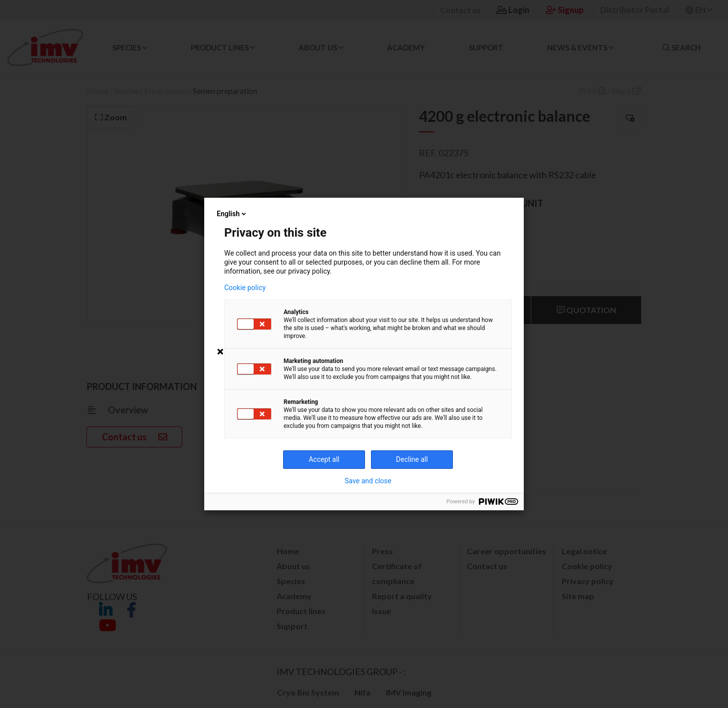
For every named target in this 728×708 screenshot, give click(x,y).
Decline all (412, 459)
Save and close (368, 481)
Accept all (324, 459)
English (232, 214)
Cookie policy (245, 288)
